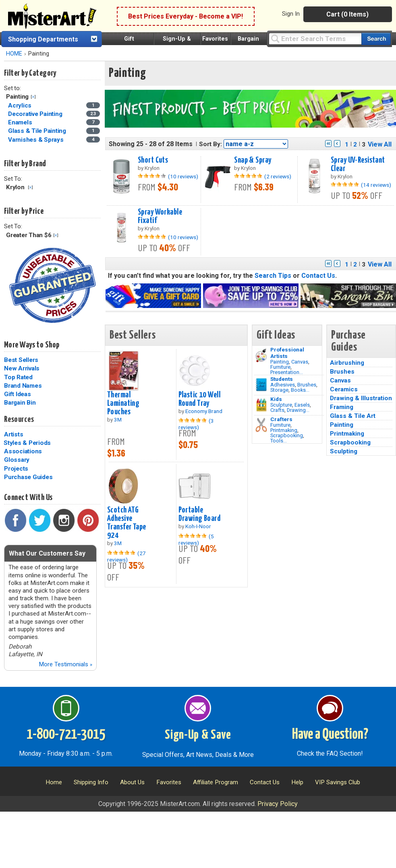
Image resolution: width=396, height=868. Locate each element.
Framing (342, 407)
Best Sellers (21, 360)
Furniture (280, 367)
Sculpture (281, 405)
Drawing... (298, 410)
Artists (13, 434)
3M (118, 420)
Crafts (277, 410)
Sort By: (210, 144)
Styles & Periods (27, 443)
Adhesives (283, 385)
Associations (23, 451)
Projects (16, 469)
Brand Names (23, 386)
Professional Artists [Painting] (287, 353)
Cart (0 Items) (347, 14)
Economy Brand (204, 411)
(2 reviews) (278, 176)
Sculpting (344, 451)
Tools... (279, 441)
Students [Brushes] (282, 379)
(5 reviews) (196, 539)
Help (297, 782)
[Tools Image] (261, 425)
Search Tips (273, 276)
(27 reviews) (126, 556)
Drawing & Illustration (361, 398)
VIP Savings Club (338, 782)
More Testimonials (65, 664)
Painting (280, 362)
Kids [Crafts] (276, 399)
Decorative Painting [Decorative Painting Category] (36, 114)
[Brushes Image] (261, 385)
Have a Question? (330, 735)
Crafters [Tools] (281, 419)
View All (380, 144)
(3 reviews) (196, 424)
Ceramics (344, 389)
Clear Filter (33, 97)
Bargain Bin (20, 403)
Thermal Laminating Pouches (123, 403)
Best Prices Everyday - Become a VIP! (186, 16)
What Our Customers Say (47, 553)
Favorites (215, 39)
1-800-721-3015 (66, 735)
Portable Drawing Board (200, 514)
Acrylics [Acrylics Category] (21, 105)
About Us (132, 782)
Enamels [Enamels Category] (21, 122)
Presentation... (287, 372)
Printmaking (284, 430)
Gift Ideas (18, 394)
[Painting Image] (261, 355)
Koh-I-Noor (198, 526)
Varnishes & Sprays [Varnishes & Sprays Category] (36, 140)
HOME (14, 54)
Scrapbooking (287, 435)
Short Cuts (153, 160)
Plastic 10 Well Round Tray (199, 399)
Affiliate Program (216, 782)
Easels (302, 405)
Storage (279, 390)
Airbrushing (347, 363)
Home (54, 782)
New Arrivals (22, 368)
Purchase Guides (28, 477)
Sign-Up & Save (198, 735)
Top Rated (18, 377)
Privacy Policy (278, 804)
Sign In (291, 14)
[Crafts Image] (261, 405)
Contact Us (318, 276)
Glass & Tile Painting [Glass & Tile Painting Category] (38, 131)
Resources (19, 420)
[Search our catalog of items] (376, 39)
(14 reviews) (376, 185)
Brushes (307, 385)
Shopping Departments (43, 39)
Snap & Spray (253, 160)
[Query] (315, 38)
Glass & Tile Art (353, 416)
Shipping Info (91, 782)
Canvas (300, 362)
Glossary (17, 460)
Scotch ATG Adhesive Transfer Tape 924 (127, 523)
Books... (300, 390)
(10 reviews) (183, 176)
